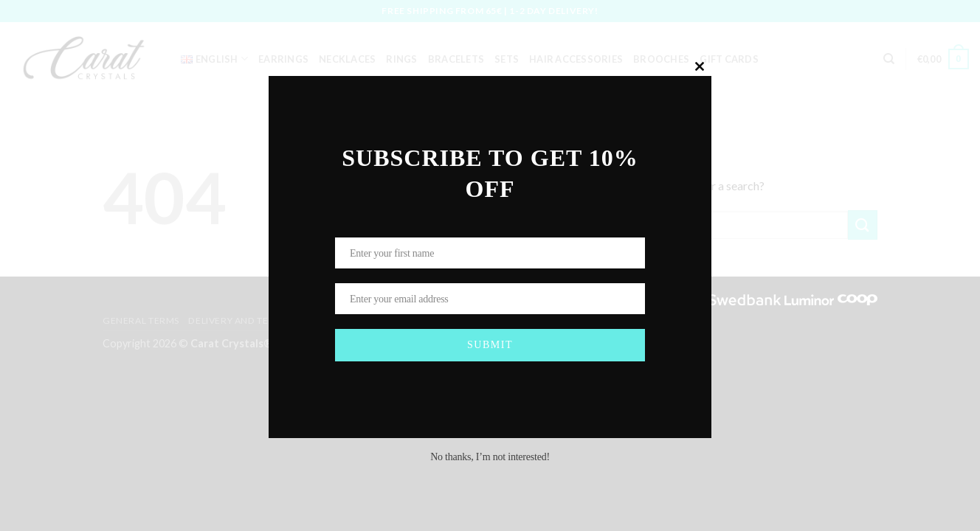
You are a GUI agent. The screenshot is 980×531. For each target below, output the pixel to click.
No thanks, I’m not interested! (490, 457)
